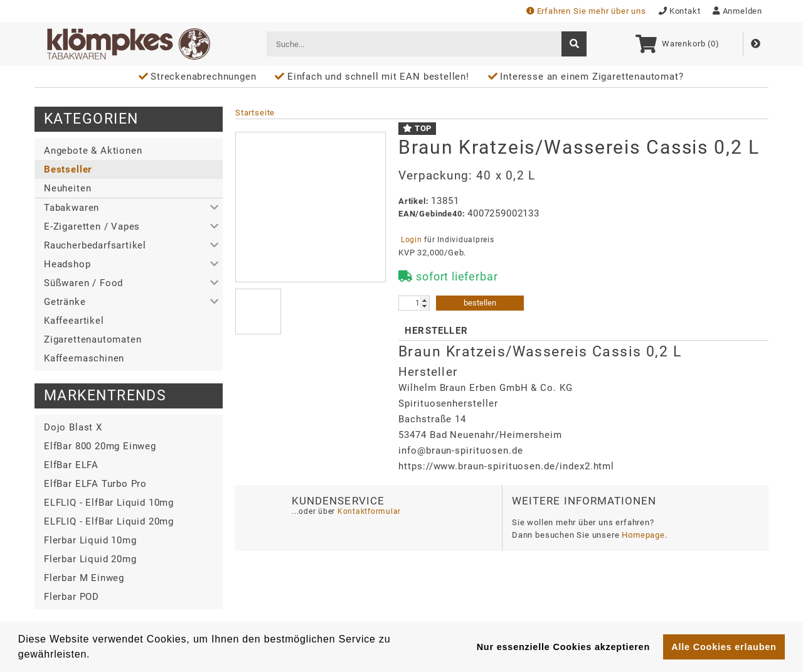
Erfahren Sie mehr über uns (586, 11)
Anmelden (737, 11)
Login (411, 240)
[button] (129, 208)
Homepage (643, 535)
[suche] (574, 44)
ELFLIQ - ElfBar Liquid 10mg (109, 503)
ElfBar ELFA (71, 465)
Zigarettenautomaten (93, 339)
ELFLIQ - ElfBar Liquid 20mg (109, 521)
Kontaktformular (368, 511)
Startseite (255, 113)
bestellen (480, 303)
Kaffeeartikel (74, 321)
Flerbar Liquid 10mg (90, 540)
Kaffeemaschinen (84, 358)
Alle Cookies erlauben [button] (724, 647)
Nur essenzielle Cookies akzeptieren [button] (563, 647)
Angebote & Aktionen (93, 151)
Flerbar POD (72, 597)
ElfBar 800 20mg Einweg (100, 446)
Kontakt (680, 11)
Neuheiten (67, 188)
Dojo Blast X (73, 427)
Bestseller (68, 169)
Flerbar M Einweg (84, 578)
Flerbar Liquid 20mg (90, 559)
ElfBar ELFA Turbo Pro (95, 484)
